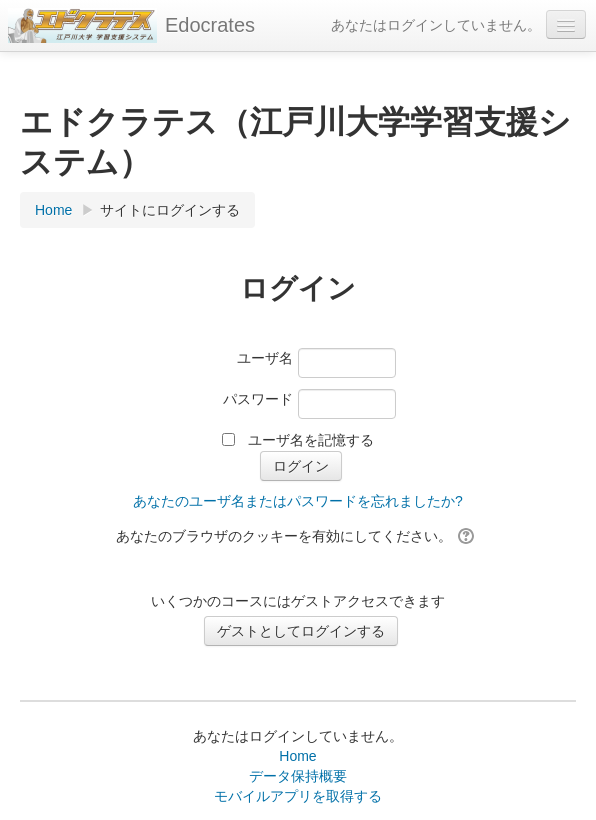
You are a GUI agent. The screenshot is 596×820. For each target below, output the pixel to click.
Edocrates (210, 25)
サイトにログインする (170, 210)
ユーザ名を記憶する (311, 440)
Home (297, 756)
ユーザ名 (265, 358)
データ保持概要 (298, 776)
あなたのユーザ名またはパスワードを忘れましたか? (298, 501)
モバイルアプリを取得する (298, 796)
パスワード (258, 399)
